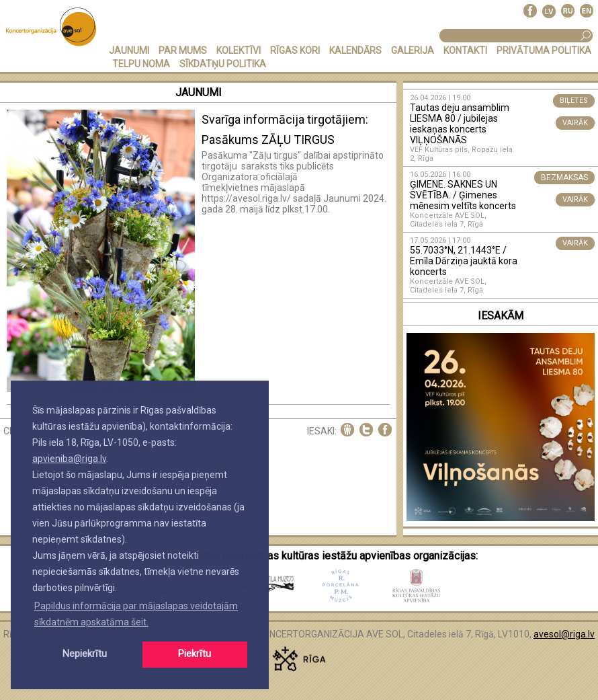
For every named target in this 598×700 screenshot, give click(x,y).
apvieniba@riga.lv (69, 459)
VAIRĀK (575, 123)
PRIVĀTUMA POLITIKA (544, 50)
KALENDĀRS (355, 50)
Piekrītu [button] (195, 654)
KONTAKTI (465, 50)
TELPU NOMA (141, 64)
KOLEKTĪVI (239, 50)
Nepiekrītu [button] (85, 654)
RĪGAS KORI (295, 50)
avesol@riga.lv (564, 634)
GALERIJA (413, 50)
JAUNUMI (129, 50)
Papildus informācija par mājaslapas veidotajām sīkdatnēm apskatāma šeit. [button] (136, 614)
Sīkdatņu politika (223, 64)
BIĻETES (574, 101)
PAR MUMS (183, 50)
